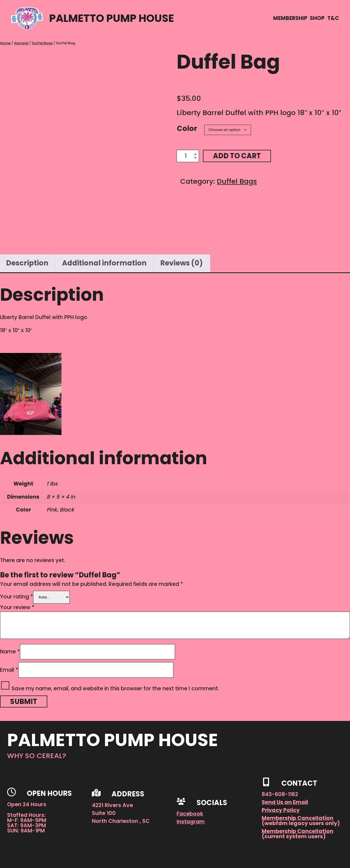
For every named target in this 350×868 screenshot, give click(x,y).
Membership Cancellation (297, 818)
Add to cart (237, 156)
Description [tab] (27, 263)
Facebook (190, 814)
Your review (17, 607)
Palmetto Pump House (112, 18)
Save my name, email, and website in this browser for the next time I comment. (115, 689)
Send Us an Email (285, 802)
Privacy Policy (281, 810)
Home (5, 43)
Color (187, 128)
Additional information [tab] (104, 263)
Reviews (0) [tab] (182, 263)
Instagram (191, 822)
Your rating (17, 597)
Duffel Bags (42, 43)
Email (9, 670)
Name (10, 652)
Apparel (21, 43)
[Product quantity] (188, 156)
